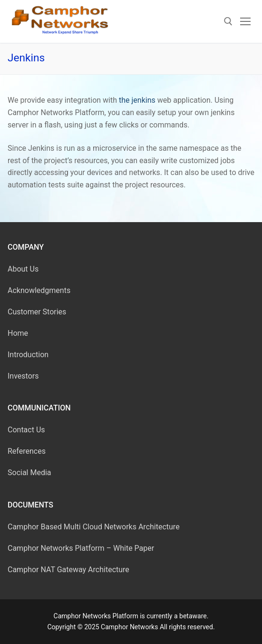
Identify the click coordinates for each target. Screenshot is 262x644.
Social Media (29, 473)
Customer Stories (37, 312)
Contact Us (26, 430)
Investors (23, 376)
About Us (23, 269)
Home (18, 333)
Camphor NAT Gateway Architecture (68, 570)
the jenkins (136, 100)
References (27, 451)
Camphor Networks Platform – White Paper (81, 548)
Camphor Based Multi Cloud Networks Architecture (94, 527)
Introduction (28, 355)
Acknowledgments (39, 290)
